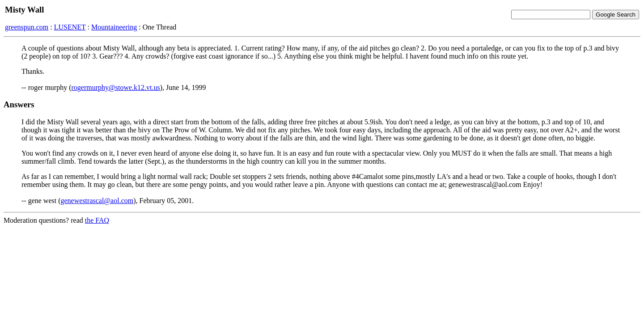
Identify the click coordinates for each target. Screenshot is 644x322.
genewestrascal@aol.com (97, 201)
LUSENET (70, 27)
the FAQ (97, 220)
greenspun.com (27, 27)
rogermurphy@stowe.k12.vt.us (116, 87)
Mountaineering (114, 27)
